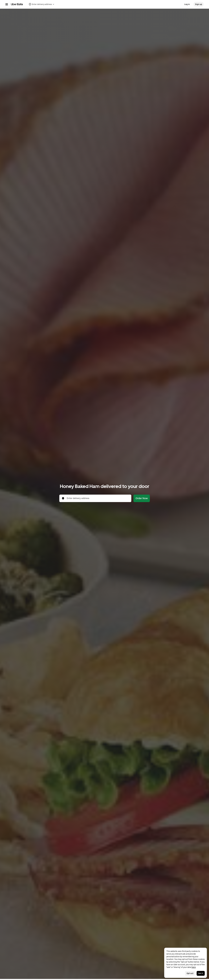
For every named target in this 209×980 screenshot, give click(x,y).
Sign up (199, 4)
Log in (187, 4)
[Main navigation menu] (7, 4)
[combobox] (97, 498)
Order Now (142, 498)
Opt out (190, 973)
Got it (201, 973)
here (194, 967)
